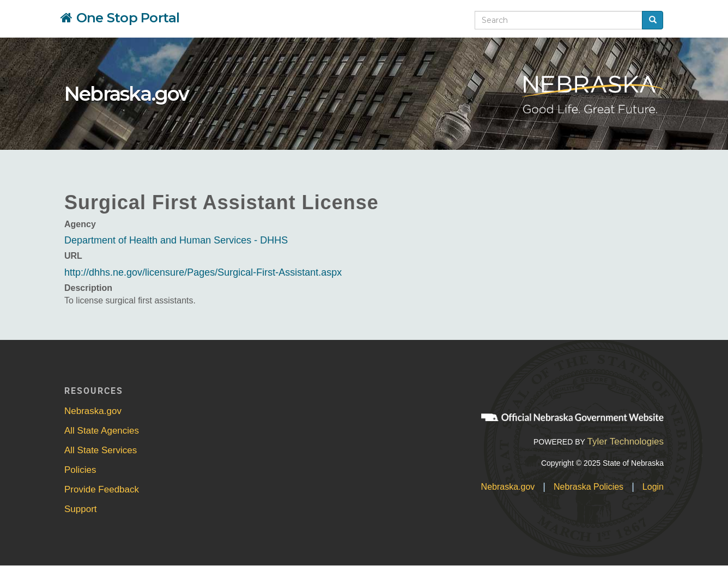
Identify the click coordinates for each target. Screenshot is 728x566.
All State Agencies (102, 431)
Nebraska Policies (589, 487)
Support (81, 509)
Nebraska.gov (126, 94)
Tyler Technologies (625, 442)
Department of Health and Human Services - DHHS (176, 240)
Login (653, 487)
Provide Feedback (102, 489)
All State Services (101, 450)
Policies (80, 470)
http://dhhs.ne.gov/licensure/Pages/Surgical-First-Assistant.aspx (203, 272)
